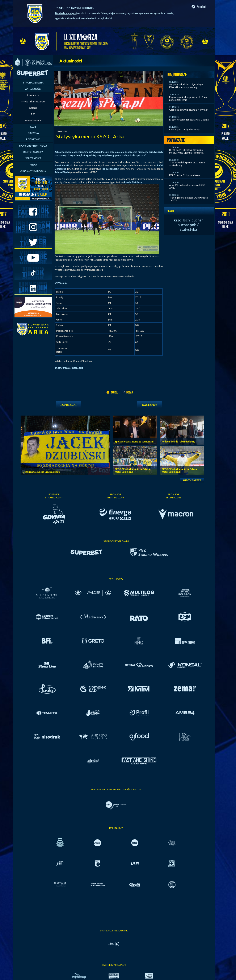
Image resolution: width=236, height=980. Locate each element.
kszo (178, 220)
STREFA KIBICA (33, 158)
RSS (33, 114)
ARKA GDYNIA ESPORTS (33, 171)
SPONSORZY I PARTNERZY (33, 146)
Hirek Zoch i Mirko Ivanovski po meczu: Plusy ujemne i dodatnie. (187, 151)
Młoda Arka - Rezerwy (33, 101)
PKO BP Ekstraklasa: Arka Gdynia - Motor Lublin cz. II (133, 470)
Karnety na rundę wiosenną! (185, 129)
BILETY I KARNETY (33, 152)
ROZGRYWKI (33, 139)
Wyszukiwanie (33, 120)
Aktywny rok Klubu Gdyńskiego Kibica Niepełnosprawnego (186, 86)
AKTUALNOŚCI (33, 89)
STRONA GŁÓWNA (33, 83)
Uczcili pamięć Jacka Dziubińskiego (41, 472)
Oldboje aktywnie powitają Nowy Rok (189, 110)
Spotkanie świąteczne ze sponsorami (134, 442)
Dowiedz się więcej (66, 13)
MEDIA (33, 165)
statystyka (188, 229)
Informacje (33, 95)
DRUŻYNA (33, 133)
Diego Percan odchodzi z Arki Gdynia (189, 120)
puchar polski (188, 225)
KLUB (33, 127)
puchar (197, 220)
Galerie (33, 108)
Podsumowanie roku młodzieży (178, 442)
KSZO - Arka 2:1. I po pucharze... (186, 175)
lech (186, 220)
